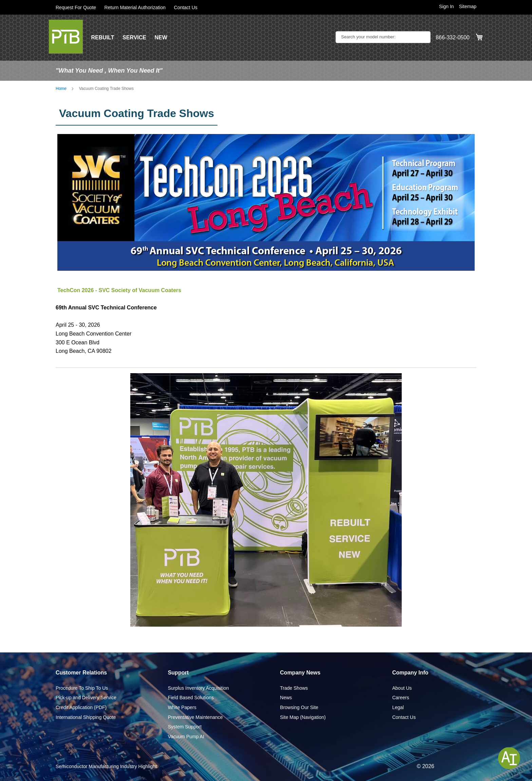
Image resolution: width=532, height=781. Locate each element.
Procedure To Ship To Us (82, 688)
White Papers (182, 707)
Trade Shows (294, 688)
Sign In (446, 6)
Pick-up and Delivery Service (86, 698)
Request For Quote (76, 7)
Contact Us (186, 7)
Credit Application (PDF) (81, 707)
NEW (161, 37)
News (286, 698)
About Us (402, 688)
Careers (401, 698)
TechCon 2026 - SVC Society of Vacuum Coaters (119, 290)
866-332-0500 (453, 37)
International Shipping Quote (86, 717)
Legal (398, 707)
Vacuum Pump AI (186, 737)
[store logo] (66, 37)
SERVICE (134, 37)
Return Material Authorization (135, 7)
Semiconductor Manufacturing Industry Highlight (106, 766)
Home (61, 89)
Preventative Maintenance (195, 717)
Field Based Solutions (191, 698)
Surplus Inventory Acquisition (198, 688)
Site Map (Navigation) (303, 717)
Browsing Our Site (299, 707)
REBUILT (102, 37)
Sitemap (468, 6)
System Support (185, 727)
